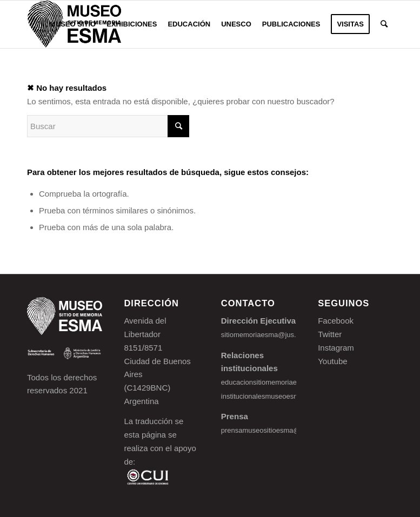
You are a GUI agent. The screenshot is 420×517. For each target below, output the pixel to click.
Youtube (333, 361)
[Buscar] (384, 24)
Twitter (330, 334)
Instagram (336, 348)
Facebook (336, 321)
